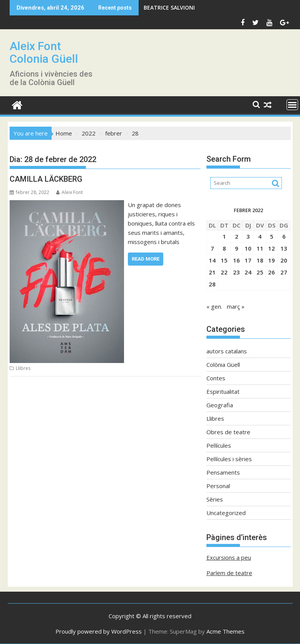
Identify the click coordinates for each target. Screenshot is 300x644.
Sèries (215, 499)
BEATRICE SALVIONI (169, 8)
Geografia (220, 405)
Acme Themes (225, 631)
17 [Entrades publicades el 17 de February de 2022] (248, 260)
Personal (218, 486)
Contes (216, 378)
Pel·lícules (219, 445)
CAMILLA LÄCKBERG (46, 179)
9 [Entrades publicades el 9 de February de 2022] (237, 248)
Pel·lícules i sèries (229, 459)
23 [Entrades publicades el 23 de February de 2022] (236, 272)
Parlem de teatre (229, 573)
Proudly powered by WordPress (99, 631)
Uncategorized (226, 513)
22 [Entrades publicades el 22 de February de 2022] (224, 272)
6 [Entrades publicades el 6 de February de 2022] (284, 236)
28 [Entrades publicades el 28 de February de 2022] (212, 284)
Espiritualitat (223, 391)
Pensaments (223, 472)
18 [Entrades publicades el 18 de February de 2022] (260, 260)
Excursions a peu (229, 557)
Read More (146, 259)
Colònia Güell (223, 365)
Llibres (23, 368)
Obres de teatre (228, 432)
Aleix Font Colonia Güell (44, 52)
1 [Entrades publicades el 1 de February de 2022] (224, 236)
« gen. (214, 306)
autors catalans (227, 351)
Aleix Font (70, 192)
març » (236, 306)
